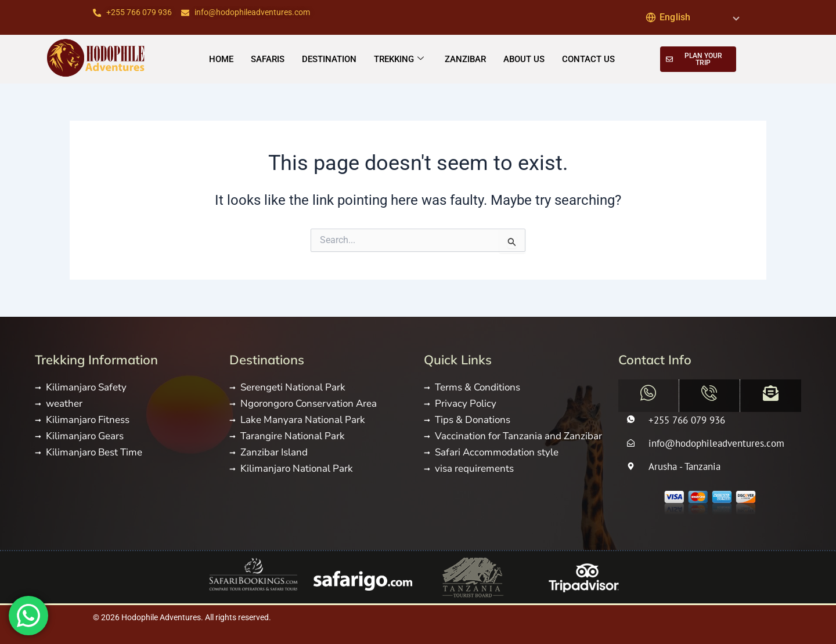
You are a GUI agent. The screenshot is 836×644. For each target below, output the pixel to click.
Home (221, 59)
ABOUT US (524, 59)
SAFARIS (268, 59)
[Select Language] (692, 17)
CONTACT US (588, 59)
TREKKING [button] (399, 59)
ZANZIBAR (465, 59)
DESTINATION (329, 59)
